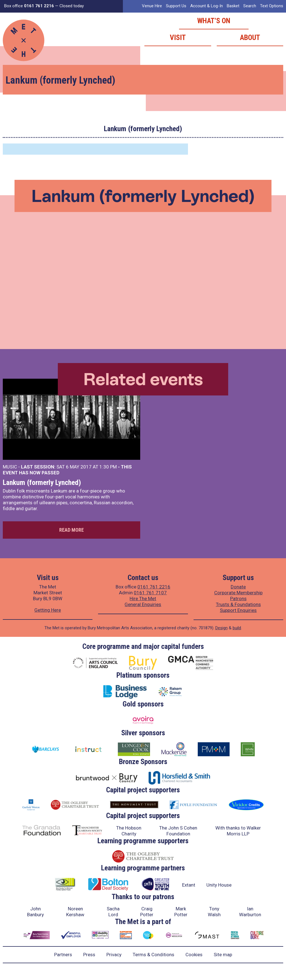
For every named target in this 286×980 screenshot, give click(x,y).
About (250, 37)
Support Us (176, 6)
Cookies (194, 955)
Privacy (114, 955)
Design (221, 628)
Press (89, 955)
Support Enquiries (238, 610)
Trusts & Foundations (238, 604)
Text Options (272, 6)
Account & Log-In (207, 6)
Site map (223, 955)
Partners (63, 955)
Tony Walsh (214, 912)
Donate (238, 587)
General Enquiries (143, 604)
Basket (233, 6)
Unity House (219, 885)
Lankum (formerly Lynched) (42, 482)
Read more (71, 530)
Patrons (238, 599)
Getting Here (48, 610)
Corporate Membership (238, 593)
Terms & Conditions (153, 955)
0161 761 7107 (150, 593)
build (237, 628)
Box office (29, 6)
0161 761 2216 (154, 587)
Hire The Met (143, 599)
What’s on (214, 21)
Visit (178, 37)
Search (250, 6)
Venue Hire (152, 6)
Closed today (72, 6)
